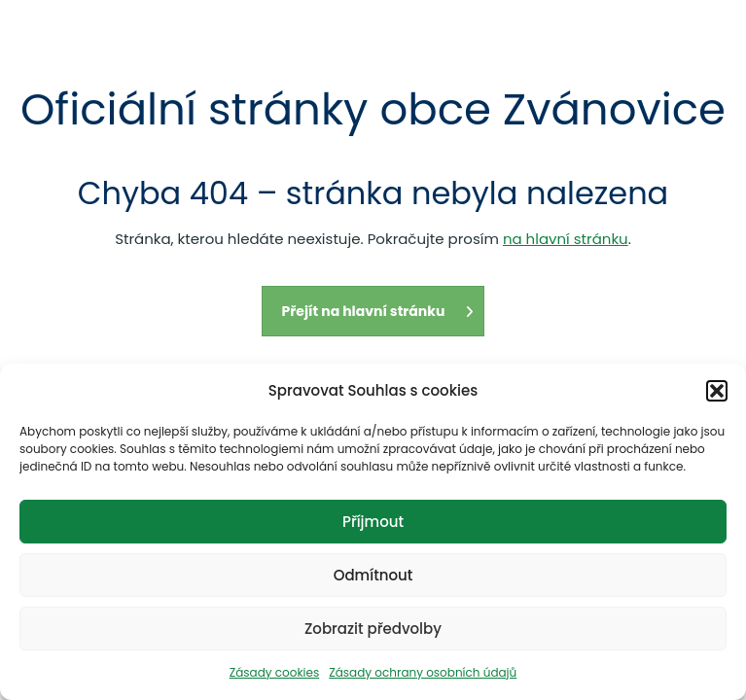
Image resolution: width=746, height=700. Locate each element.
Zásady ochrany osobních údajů (423, 672)
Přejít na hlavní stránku (378, 311)
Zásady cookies (275, 672)
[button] (717, 391)
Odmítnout (373, 575)
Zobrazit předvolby (373, 629)
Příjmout (373, 522)
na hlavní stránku (566, 239)
